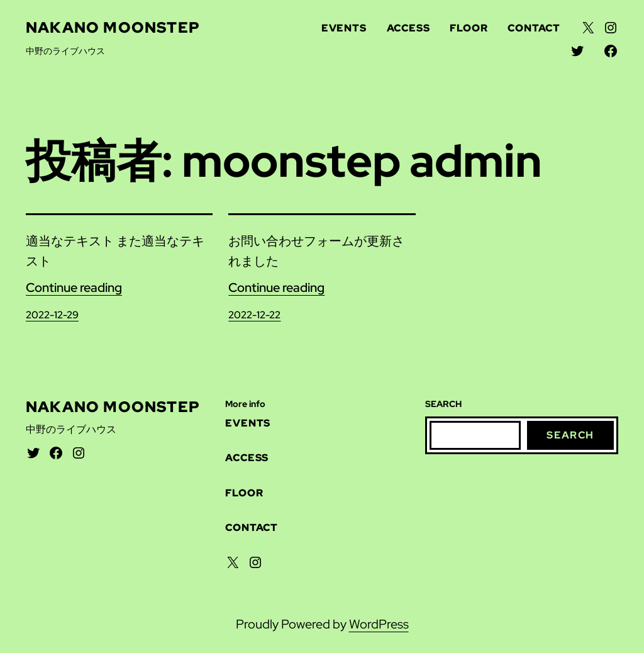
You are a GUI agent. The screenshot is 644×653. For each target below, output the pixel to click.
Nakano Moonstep (113, 27)
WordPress (379, 624)
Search (570, 435)
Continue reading (74, 287)
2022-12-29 (52, 315)
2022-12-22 (254, 315)
